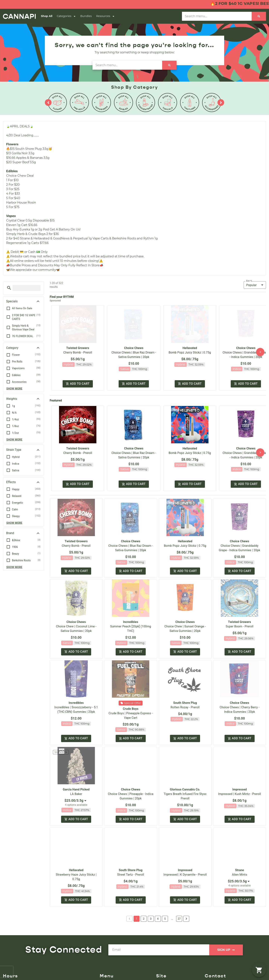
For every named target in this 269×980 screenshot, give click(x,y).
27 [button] (179, 902)
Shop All (47, 16)
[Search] (259, 16)
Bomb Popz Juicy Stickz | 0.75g (190, 352)
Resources (105, 16)
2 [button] (144, 902)
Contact (162, 977)
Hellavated (190, 348)
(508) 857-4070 (217, 965)
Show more (14, 389)
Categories (66, 16)
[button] (9, 288)
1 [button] (137, 902)
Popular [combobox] (251, 285)
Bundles (86, 16)
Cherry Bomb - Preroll (78, 352)
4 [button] (158, 902)
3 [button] (151, 902)
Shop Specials (110, 977)
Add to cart (78, 384)
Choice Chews (134, 348)
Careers (162, 971)
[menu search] (27, 288)
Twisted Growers (78, 348)
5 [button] (165, 902)
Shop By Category (113, 971)
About (161, 965)
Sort (249, 281)
